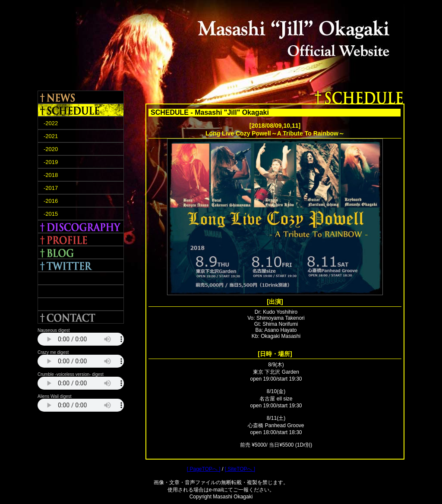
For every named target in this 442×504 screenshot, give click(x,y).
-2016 (51, 201)
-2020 (51, 149)
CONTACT (81, 317)
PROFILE (81, 239)
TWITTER (81, 265)
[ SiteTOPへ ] (240, 469)
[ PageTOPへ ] (204, 469)
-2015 (51, 214)
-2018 (51, 175)
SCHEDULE (81, 110)
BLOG (81, 252)
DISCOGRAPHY (81, 227)
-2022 (51, 123)
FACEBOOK (81, 278)
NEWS (81, 97)
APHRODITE (81, 304)
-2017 (51, 188)
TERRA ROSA (81, 291)
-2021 (51, 136)
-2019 (51, 162)
